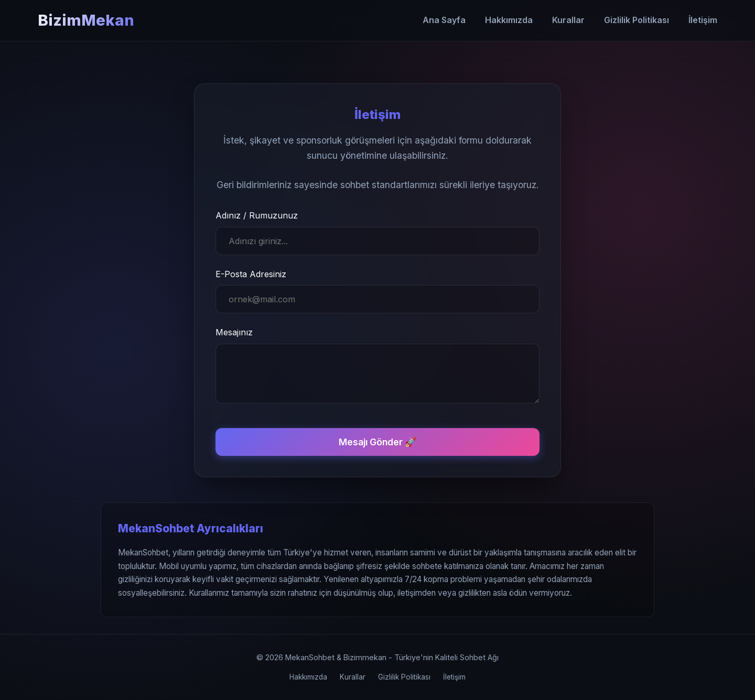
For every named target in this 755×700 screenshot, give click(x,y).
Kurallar (568, 20)
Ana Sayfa (444, 20)
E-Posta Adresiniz (251, 274)
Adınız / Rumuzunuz (257, 215)
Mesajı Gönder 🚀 (377, 442)
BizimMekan (86, 20)
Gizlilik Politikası (637, 20)
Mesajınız (234, 332)
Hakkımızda (509, 20)
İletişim (703, 20)
